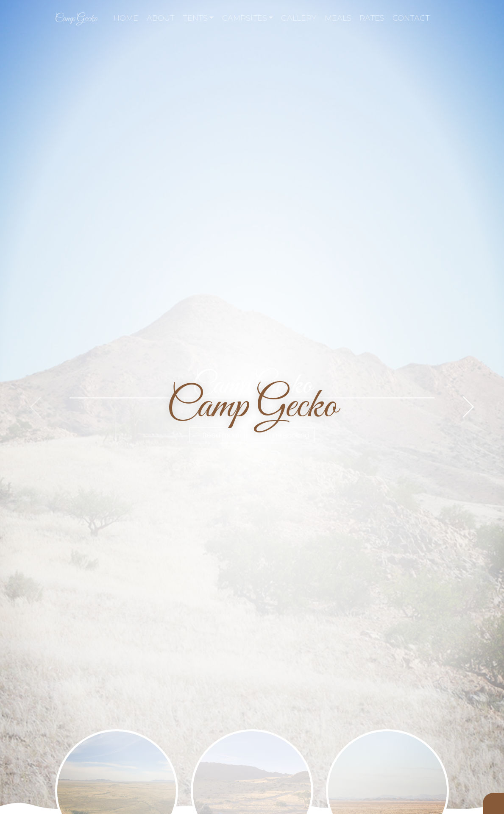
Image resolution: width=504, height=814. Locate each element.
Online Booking (281, 435)
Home (126, 18)
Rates (372, 18)
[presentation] (36, 407)
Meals (338, 18)
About (161, 18)
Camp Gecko (77, 19)
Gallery (299, 18)
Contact (411, 18)
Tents (198, 18)
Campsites (248, 18)
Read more (217, 435)
